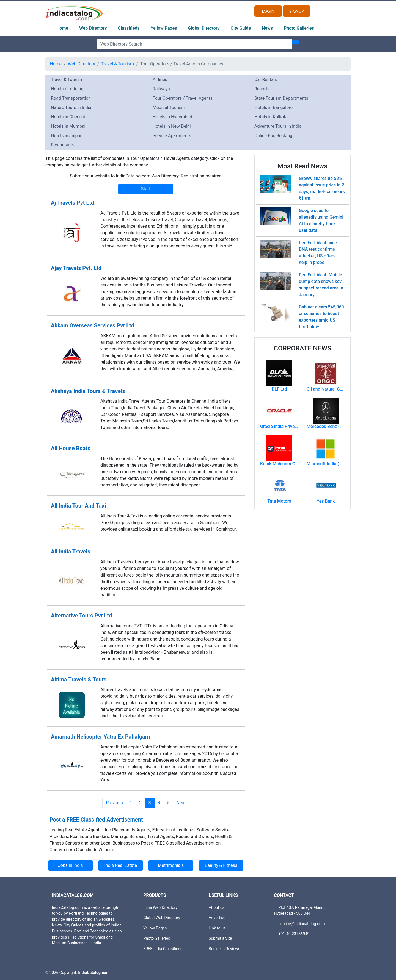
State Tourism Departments (281, 98)
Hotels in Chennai (68, 117)
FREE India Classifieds (163, 949)
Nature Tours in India (71, 108)
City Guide (241, 28)
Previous (114, 803)
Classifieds (129, 28)
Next (181, 803)
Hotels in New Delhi (172, 126)
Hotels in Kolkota (271, 117)
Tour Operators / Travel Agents (182, 98)
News (267, 28)
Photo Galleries (299, 28)
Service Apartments (172, 136)
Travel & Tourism (118, 64)
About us (217, 908)
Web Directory (93, 28)
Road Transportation (71, 98)
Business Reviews (225, 949)
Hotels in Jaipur (66, 136)
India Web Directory (160, 908)
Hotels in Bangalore (273, 108)
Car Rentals (266, 80)
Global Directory (204, 28)
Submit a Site (220, 938)
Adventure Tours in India (278, 126)
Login (268, 11)
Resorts (262, 89)
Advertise (217, 918)
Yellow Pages (164, 28)
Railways (161, 89)
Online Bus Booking (273, 136)
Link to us (217, 928)
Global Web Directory (162, 918)
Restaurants (63, 145)
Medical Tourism (169, 108)
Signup (297, 11)
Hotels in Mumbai (68, 126)
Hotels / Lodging (67, 89)
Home (62, 28)
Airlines (160, 80)
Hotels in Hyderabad (172, 117)
